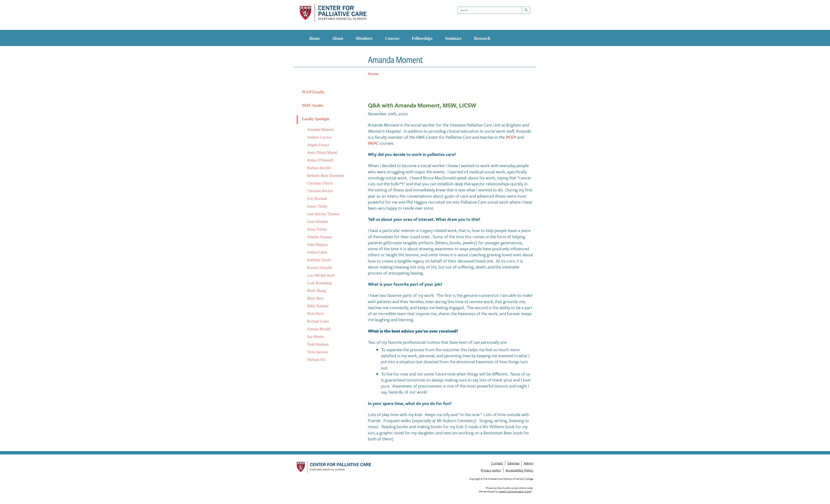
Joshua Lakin (317, 252)
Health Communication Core (516, 491)
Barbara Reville (319, 168)
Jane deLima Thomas (323, 214)
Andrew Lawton (319, 137)
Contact (497, 463)
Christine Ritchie (320, 191)
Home (314, 38)
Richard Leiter (318, 321)
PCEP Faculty (313, 92)
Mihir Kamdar (318, 306)
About (338, 38)
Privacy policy (491, 470)
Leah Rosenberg (319, 283)
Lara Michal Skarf (321, 275)
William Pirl (316, 360)
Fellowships (422, 38)
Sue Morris (316, 337)
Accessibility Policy (519, 470)
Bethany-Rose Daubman (326, 176)
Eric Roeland (317, 199)
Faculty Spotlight (316, 119)
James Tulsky (317, 206)
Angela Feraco (318, 145)
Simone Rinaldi (319, 329)
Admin (529, 463)
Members (364, 38)
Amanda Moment (320, 130)
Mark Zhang (316, 291)
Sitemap (513, 463)
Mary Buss (315, 298)
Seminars (453, 38)
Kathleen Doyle (319, 260)
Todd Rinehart (318, 344)
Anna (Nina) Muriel (322, 153)
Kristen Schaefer (320, 268)
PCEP (511, 137)
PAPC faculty (313, 106)
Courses (392, 38)
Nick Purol (315, 314)
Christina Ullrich (320, 183)
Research (482, 38)
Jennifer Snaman (320, 237)
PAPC (373, 143)
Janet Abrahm (318, 222)
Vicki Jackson (318, 352)
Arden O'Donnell (320, 160)
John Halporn (317, 245)
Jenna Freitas (317, 229)
